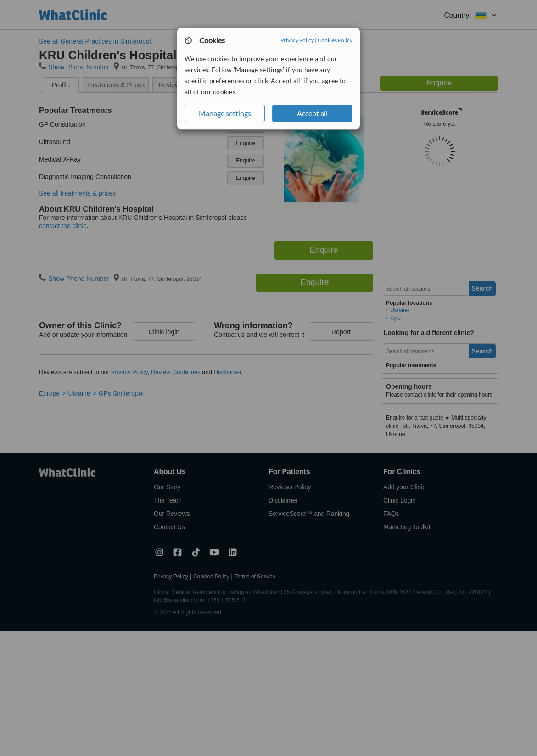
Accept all (312, 113)
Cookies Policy (335, 40)
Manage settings (225, 113)
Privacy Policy (297, 40)
